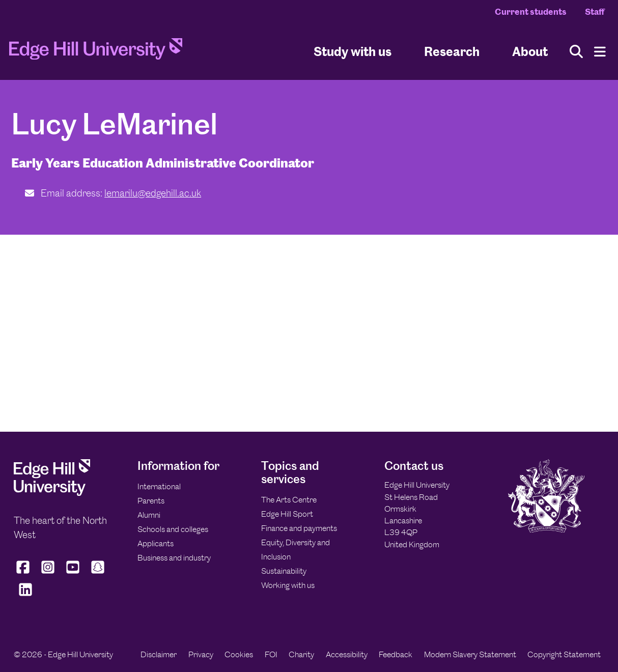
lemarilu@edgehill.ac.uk (153, 193)
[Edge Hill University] (52, 493)
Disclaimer (159, 654)
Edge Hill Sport (287, 514)
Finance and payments (299, 528)
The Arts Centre (289, 500)
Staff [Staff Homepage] (595, 12)
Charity (301, 654)
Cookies (239, 654)
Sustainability (284, 571)
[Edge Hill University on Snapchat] (98, 574)
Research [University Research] (452, 51)
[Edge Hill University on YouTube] (73, 574)
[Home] (96, 52)
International (159, 486)
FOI (271, 654)
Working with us (288, 585)
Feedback (396, 654)
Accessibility (347, 654)
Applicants (156, 543)
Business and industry (174, 558)
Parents (151, 501)
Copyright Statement (564, 654)
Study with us (353, 51)
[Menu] (600, 52)
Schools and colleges (173, 529)
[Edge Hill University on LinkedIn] (25, 596)
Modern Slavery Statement (470, 654)
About (530, 51)
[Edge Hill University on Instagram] (48, 574)
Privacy (201, 654)
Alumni (149, 515)
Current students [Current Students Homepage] (531, 12)
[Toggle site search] (576, 52)
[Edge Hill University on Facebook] (24, 574)
